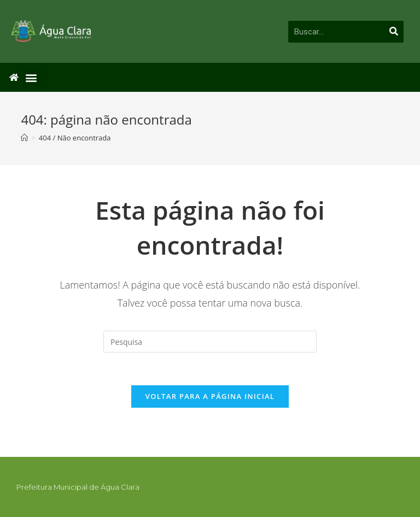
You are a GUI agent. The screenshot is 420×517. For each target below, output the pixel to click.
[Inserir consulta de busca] (210, 342)
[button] (31, 77)
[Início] (24, 138)
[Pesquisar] (394, 32)
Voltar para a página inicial (210, 396)
